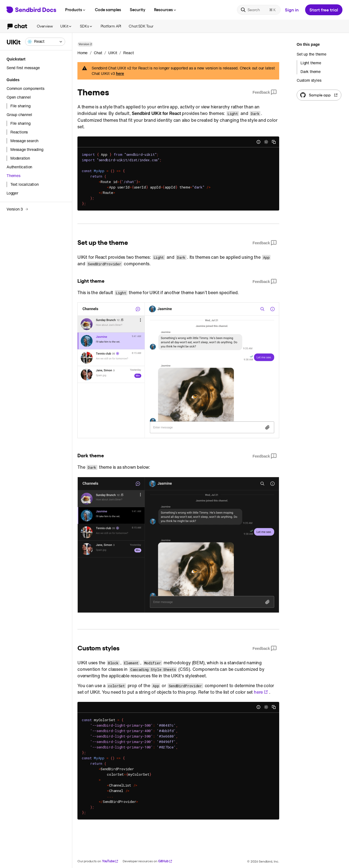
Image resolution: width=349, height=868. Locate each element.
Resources (166, 10)
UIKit (66, 26)
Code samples (108, 10)
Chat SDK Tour (141, 26)
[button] (45, 42)
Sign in (292, 10)
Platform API (111, 26)
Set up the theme (312, 54)
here (120, 74)
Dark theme (311, 71)
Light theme (311, 63)
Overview (45, 26)
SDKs (86, 26)
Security (138, 10)
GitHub (165, 861)
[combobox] (45, 42)
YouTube (110, 861)
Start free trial (324, 10)
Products (76, 10)
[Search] (259, 10)
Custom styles (309, 80)
